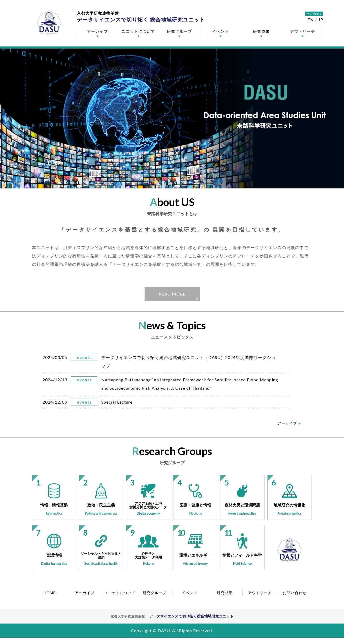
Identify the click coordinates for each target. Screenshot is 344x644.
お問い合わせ (295, 593)
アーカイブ (97, 31)
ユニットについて (138, 31)
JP (321, 20)
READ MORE (172, 294)
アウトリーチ (303, 31)
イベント (220, 31)
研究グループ (179, 31)
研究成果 (261, 31)
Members (314, 14)
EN (311, 20)
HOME (50, 593)
